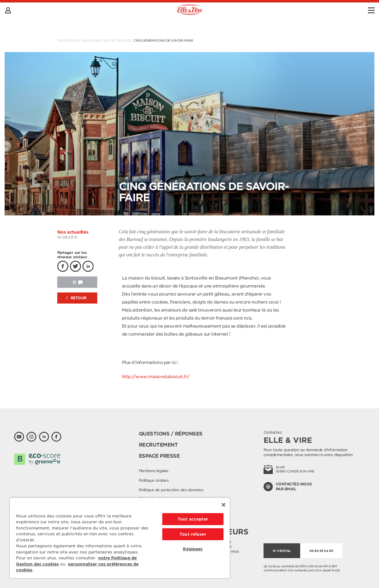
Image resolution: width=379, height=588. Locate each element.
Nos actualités (117, 40)
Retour (76, 298)
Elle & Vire (91, 40)
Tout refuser (193, 534)
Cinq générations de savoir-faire (163, 40)
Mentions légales (154, 471)
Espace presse (159, 456)
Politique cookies (154, 480)
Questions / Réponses (171, 434)
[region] (120, 538)
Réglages (193, 549)
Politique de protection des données (171, 490)
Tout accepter (193, 519)
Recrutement (158, 445)
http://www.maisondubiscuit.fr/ (156, 377)
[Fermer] (224, 505)
